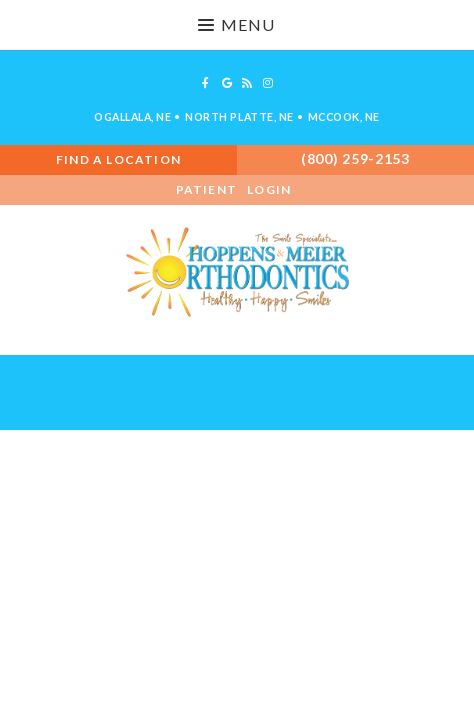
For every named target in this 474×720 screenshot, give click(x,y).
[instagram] (268, 83)
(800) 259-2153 (355, 158)
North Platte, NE (239, 117)
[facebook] (206, 83)
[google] (227, 83)
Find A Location (118, 159)
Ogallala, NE (132, 117)
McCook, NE (344, 117)
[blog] (248, 83)
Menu (237, 24)
